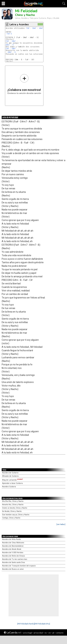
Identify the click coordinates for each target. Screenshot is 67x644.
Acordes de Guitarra (10, 473)
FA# (28, 28)
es (46, 633)
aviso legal (28, 633)
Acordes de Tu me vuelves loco (15, 559)
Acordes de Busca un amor (13, 569)
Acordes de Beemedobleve (13, 546)
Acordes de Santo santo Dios (14, 562)
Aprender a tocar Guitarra (12, 483)
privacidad (38, 633)
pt (53, 633)
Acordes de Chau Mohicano (13, 543)
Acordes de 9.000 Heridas (13, 553)
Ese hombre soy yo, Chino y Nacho (16, 515)
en (50, 633)
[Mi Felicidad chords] (26, 624)
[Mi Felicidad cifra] (42, 624)
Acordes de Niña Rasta (11, 539)
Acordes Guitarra (9, 487)
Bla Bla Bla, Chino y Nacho (13, 501)
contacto (60, 633)
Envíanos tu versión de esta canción (24, 84)
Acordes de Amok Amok (12, 549)
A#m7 (41, 28)
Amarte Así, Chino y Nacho (13, 505)
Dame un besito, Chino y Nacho (15, 508)
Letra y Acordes (19, 24)
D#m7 (34, 28)
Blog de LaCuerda (13, 480)
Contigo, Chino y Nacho (11, 518)
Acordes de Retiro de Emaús (14, 556)
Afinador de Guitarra (10, 476)
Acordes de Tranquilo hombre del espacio (19, 566)
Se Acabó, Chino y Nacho (12, 511)
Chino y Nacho (25, 15)
